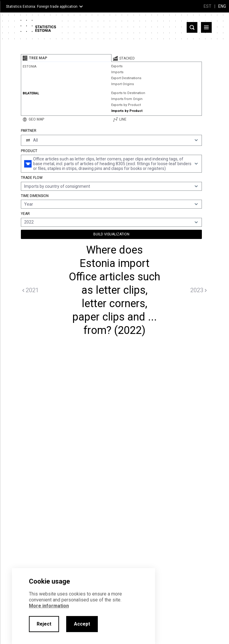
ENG (222, 6)
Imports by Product (127, 111)
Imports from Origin (127, 99)
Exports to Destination (128, 93)
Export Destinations (126, 78)
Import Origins (123, 84)
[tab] (66, 58)
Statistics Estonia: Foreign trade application (42, 7)
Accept (82, 624)
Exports (117, 66)
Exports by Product (126, 105)
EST (208, 6)
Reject (44, 624)
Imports (117, 72)
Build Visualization (111, 234)
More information (49, 606)
